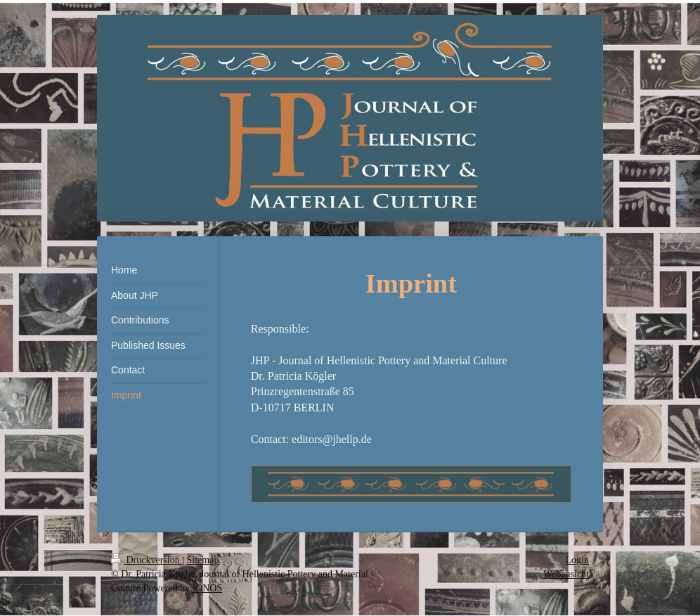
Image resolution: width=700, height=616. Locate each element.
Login (577, 560)
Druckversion (147, 560)
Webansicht (566, 574)
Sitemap (203, 560)
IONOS (207, 588)
